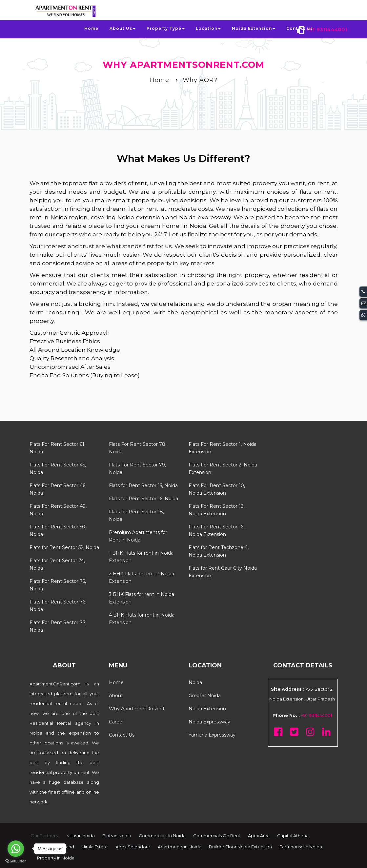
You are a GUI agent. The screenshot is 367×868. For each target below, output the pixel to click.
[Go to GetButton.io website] (16, 861)
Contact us (300, 28)
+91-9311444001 (326, 29)
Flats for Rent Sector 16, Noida (143, 499)
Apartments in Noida (180, 847)
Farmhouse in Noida (301, 847)
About (116, 696)
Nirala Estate (95, 847)
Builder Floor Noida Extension (240, 847)
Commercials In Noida (162, 836)
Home (91, 28)
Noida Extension (254, 28)
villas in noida (81, 836)
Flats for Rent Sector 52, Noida (64, 547)
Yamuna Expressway (212, 735)
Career (116, 722)
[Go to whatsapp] (16, 849)
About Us (122, 28)
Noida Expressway (209, 722)
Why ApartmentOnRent (137, 709)
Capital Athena (293, 836)
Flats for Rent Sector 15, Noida (143, 485)
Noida (195, 682)
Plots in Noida (117, 836)
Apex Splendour (133, 847)
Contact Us (122, 735)
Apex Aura (259, 836)
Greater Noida (205, 696)
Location (208, 28)
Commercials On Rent (217, 836)
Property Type (166, 28)
